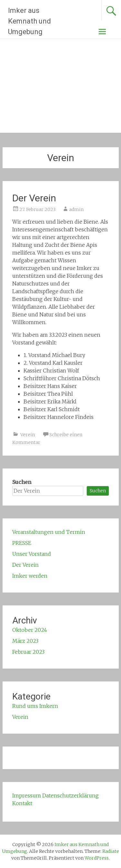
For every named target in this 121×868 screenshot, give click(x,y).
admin (76, 209)
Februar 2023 (28, 652)
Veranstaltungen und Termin (49, 532)
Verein (28, 435)
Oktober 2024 (30, 630)
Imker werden (30, 576)
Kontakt (22, 803)
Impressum (27, 796)
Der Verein (34, 198)
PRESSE (22, 543)
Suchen (22, 482)
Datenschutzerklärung (71, 796)
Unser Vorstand (32, 554)
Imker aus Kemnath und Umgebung (30, 21)
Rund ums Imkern (35, 706)
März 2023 (25, 641)
